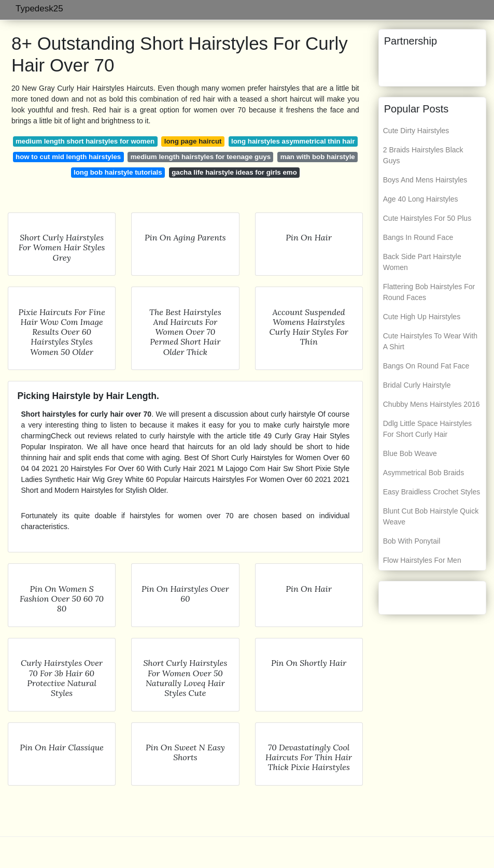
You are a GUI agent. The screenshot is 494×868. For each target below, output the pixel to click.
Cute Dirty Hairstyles (416, 131)
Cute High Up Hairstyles (422, 317)
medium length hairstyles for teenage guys (201, 157)
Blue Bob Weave (410, 453)
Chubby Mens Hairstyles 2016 (432, 404)
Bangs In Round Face (418, 237)
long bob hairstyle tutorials (118, 172)
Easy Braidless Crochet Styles (432, 492)
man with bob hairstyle (318, 157)
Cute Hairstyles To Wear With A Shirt (430, 341)
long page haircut (193, 141)
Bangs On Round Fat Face (426, 366)
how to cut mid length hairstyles (68, 157)
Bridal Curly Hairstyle (417, 385)
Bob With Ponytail (412, 541)
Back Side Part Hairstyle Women (422, 262)
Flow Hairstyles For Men (422, 560)
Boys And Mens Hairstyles (425, 180)
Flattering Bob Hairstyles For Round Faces (429, 292)
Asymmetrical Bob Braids (424, 473)
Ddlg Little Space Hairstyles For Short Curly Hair (427, 429)
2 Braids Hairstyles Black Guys (423, 155)
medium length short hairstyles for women (85, 141)
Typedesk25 (39, 9)
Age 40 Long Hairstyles (421, 199)
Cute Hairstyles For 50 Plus (427, 218)
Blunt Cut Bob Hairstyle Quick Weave (431, 516)
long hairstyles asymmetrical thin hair (293, 141)
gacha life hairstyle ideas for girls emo (234, 172)
